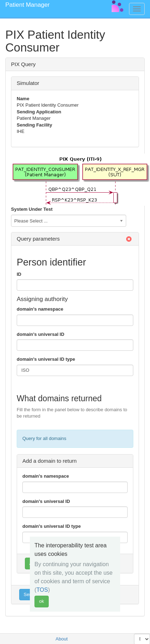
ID (19, 274)
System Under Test (32, 209)
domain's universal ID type (46, 359)
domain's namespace (40, 309)
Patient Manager (28, 5)
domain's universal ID (41, 334)
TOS (42, 590)
